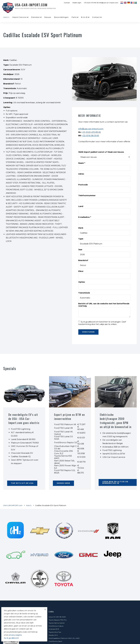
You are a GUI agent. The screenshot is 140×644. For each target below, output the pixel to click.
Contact (67, 3)
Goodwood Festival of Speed (103, 628)
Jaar (80, 250)
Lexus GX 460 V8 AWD (57, 555)
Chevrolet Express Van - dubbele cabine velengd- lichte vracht (69, 577)
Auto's (6, 17)
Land (81, 206)
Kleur (81, 271)
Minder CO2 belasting (101, 616)
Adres (81, 174)
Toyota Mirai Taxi (99, 561)
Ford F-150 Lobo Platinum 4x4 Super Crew (64, 573)
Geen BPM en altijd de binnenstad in (115, 482)
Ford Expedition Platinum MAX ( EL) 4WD (108, 564)
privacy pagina (15, 635)
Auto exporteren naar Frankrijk (104, 603)
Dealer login (77, 3)
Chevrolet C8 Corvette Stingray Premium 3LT (66, 570)
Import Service (19, 17)
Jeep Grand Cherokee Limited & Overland (108, 573)
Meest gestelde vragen (57, 585)
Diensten (35, 17)
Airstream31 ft (54, 561)
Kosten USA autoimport (57, 582)
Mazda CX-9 (53, 564)
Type (81, 239)
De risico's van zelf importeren (104, 585)
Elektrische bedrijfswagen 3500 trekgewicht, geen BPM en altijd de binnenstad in (114, 423)
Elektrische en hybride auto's (103, 588)
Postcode (83, 185)
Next (133, 76)
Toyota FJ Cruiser (99, 570)
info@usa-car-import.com (91, 129)
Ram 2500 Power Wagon (102, 567)
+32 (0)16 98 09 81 (91, 136)
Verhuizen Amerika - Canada (59, 597)
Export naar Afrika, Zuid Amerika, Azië (63, 616)
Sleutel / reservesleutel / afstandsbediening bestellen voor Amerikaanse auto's (113, 608)
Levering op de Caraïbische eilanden (106, 597)
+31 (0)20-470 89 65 (91, 132)
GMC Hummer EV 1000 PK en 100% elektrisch (66, 622)
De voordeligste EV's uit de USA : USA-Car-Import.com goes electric (24, 419)
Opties (82, 282)
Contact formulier (55, 628)
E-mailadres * (85, 217)
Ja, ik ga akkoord (11, 638)
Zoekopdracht (98, 582)
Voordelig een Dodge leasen (59, 619)
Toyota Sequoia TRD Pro (102, 555)
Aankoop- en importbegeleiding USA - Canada (110, 591)
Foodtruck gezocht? (56, 606)
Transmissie (84, 293)
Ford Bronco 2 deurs (100, 558)
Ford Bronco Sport (55, 567)
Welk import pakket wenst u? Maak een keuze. (101, 152)
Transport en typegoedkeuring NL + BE (63, 594)
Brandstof (83, 260)
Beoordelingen (61, 17)
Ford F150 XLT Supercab (102, 576)
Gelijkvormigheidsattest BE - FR (105, 600)
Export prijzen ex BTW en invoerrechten (70, 417)
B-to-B (84, 17)
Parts (74, 17)
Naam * (82, 163)
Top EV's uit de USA (22, 483)
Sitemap (126, 639)
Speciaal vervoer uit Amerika (103, 594)
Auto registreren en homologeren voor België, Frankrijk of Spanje (70, 602)
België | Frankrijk (99, 613)
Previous (76, 76)
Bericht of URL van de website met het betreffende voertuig (104, 305)
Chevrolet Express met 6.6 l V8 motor (107, 619)
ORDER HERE (63, 483)
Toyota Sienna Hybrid (57, 558)
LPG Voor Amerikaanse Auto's (60, 613)
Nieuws (48, 17)
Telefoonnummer (87, 196)
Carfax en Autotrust (56, 588)
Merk (81, 228)
